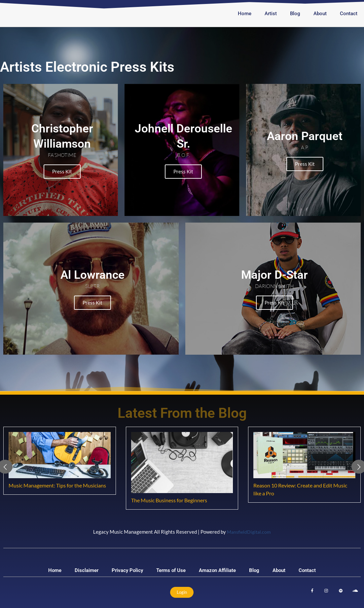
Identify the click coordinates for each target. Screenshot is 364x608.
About (320, 14)
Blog (295, 14)
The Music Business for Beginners (169, 500)
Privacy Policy (127, 570)
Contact (349, 14)
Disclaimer (87, 570)
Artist (271, 14)
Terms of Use (171, 570)
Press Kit (61, 171)
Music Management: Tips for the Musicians (57, 485)
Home (245, 14)
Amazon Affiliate (217, 570)
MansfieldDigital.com (249, 532)
